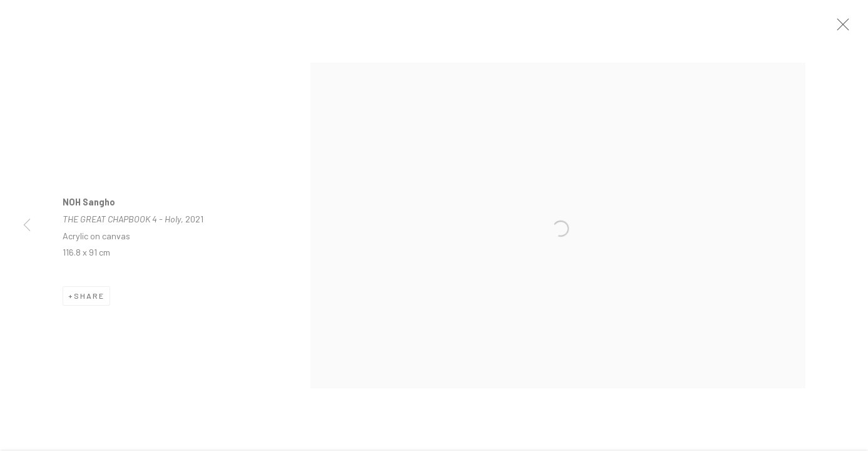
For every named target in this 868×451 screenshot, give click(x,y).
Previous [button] (27, 225)
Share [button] (89, 299)
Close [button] (844, 28)
